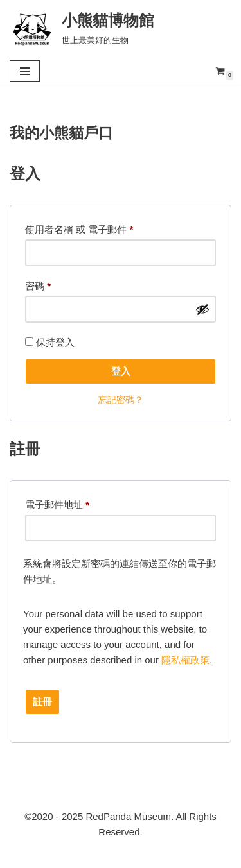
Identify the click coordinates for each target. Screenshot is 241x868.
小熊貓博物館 (192, 855)
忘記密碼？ (121, 400)
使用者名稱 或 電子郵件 (79, 230)
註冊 (42, 702)
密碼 (38, 286)
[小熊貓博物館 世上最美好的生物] (82, 28)
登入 (121, 371)
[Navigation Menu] (25, 71)
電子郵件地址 (57, 505)
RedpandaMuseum (61, 855)
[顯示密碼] (202, 309)
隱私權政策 (185, 660)
